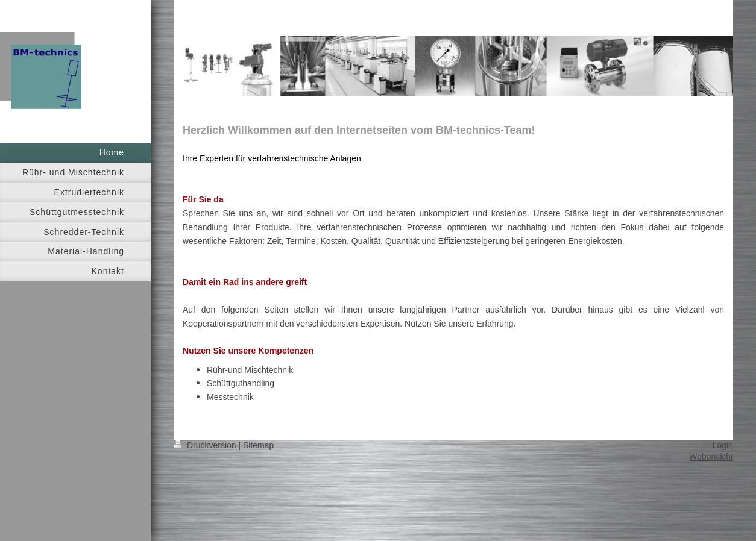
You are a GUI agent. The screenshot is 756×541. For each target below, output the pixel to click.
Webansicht (711, 457)
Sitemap (258, 445)
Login (723, 445)
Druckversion (206, 445)
